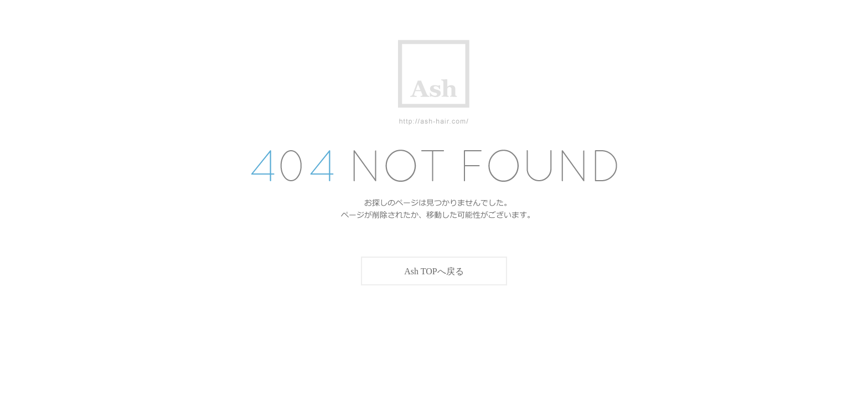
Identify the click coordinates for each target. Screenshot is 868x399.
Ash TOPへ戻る (434, 271)
